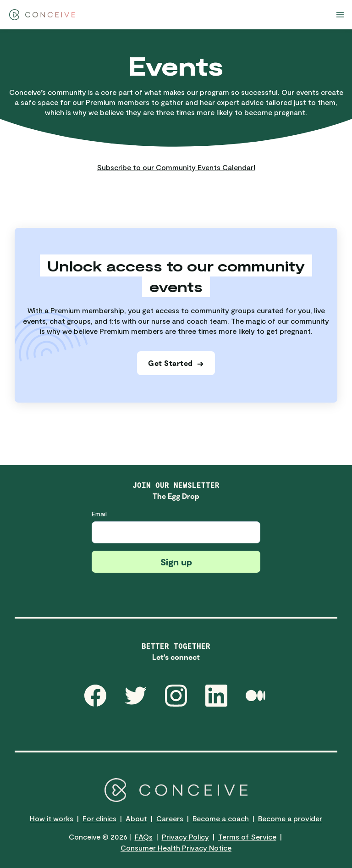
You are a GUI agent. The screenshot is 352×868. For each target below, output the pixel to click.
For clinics (99, 818)
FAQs (144, 837)
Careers (170, 818)
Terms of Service (247, 837)
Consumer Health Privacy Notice (176, 848)
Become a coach (221, 818)
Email (99, 514)
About (136, 818)
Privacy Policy (185, 837)
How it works (52, 818)
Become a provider (290, 818)
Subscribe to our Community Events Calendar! (176, 167)
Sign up (176, 562)
